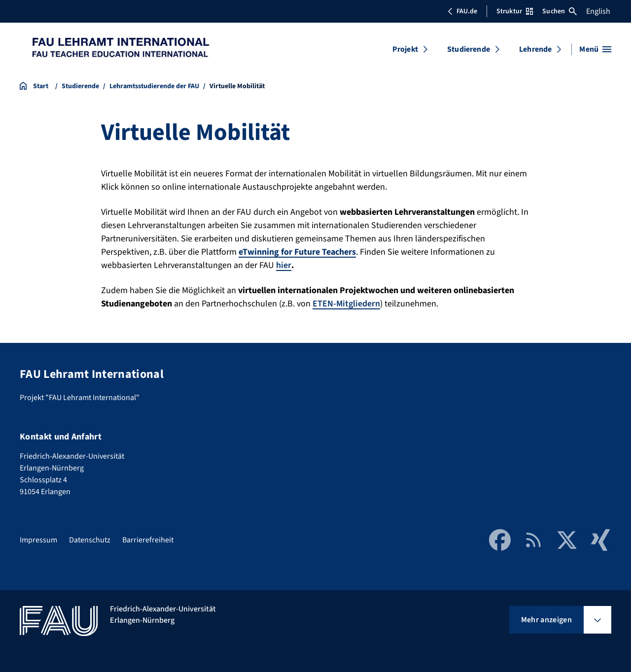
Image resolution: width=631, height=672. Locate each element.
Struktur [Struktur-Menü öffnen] (515, 11)
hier (284, 265)
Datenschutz (90, 540)
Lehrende (535, 49)
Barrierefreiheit (148, 540)
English (598, 11)
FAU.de (462, 11)
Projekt (405, 49)
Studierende (469, 49)
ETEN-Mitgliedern (346, 304)
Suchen (560, 11)
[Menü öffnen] (595, 49)
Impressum (38, 540)
